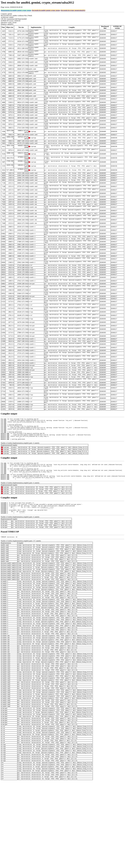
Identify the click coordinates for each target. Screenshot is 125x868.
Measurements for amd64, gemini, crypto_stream (16, 10)
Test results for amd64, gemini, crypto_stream (46, 10)
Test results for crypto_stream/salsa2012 (73, 10)
